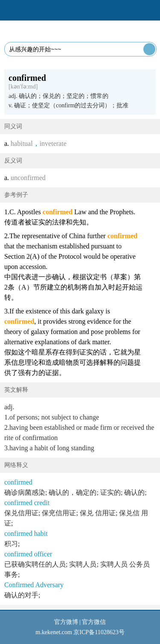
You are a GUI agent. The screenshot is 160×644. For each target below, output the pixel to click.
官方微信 (94, 622)
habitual (22, 143)
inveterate (53, 143)
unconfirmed (28, 178)
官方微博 (66, 622)
